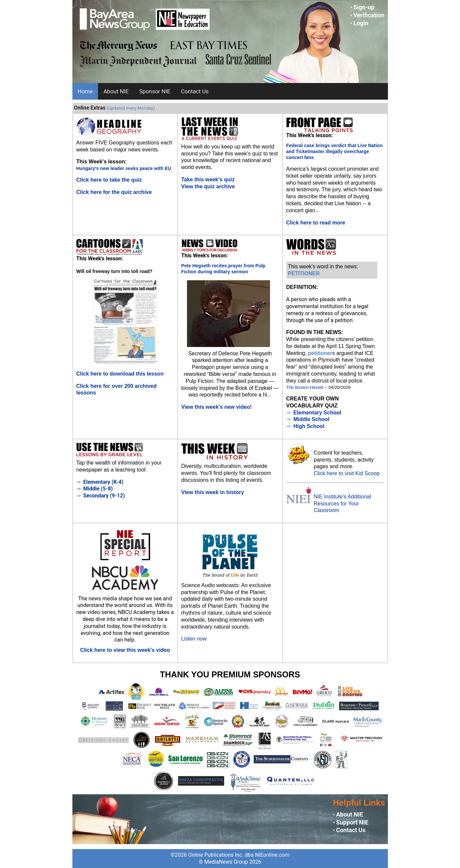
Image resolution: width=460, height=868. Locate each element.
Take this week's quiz (208, 179)
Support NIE (352, 822)
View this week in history (213, 492)
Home (85, 91)
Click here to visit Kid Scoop (347, 473)
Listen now (194, 639)
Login (361, 23)
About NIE (116, 91)
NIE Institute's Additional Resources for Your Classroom (342, 504)
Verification (369, 15)
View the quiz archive (208, 186)
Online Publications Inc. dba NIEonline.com (239, 855)
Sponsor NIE (155, 91)
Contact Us (195, 91)
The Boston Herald (305, 387)
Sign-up (364, 7)
